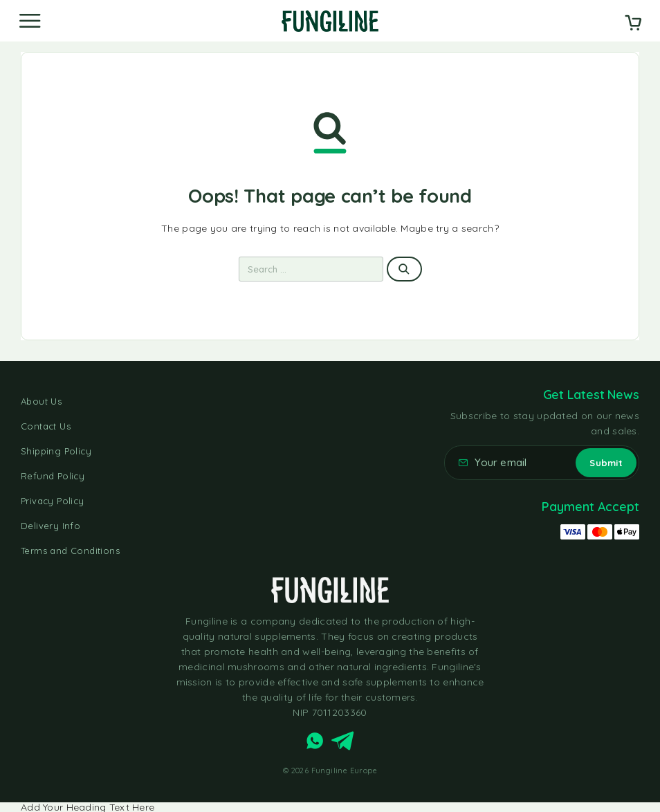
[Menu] (30, 21)
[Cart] (633, 24)
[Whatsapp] (315, 744)
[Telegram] (343, 744)
